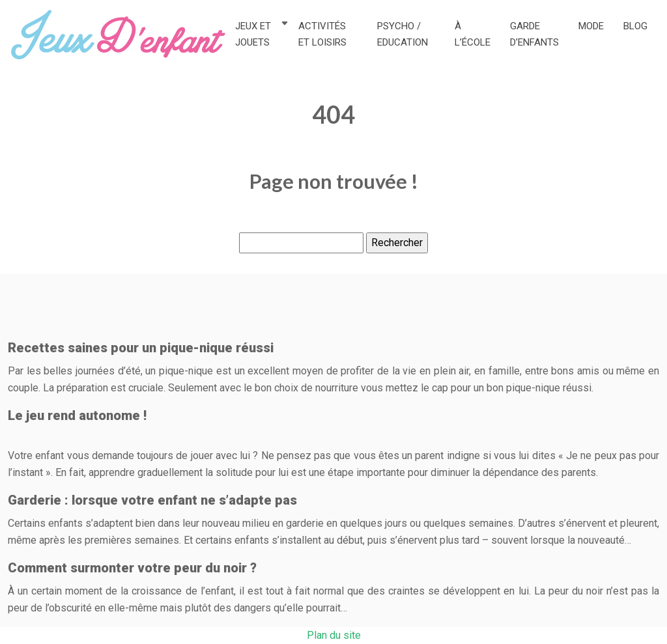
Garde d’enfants (534, 34)
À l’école (473, 34)
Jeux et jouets (253, 34)
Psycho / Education (403, 34)
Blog (635, 26)
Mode (591, 26)
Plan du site (334, 635)
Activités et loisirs (322, 34)
